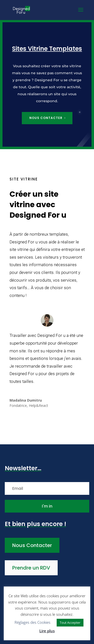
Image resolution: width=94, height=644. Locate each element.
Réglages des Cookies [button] (32, 622)
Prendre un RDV (31, 568)
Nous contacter (46, 118)
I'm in (47, 506)
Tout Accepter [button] (70, 623)
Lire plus (47, 631)
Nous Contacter (32, 545)
